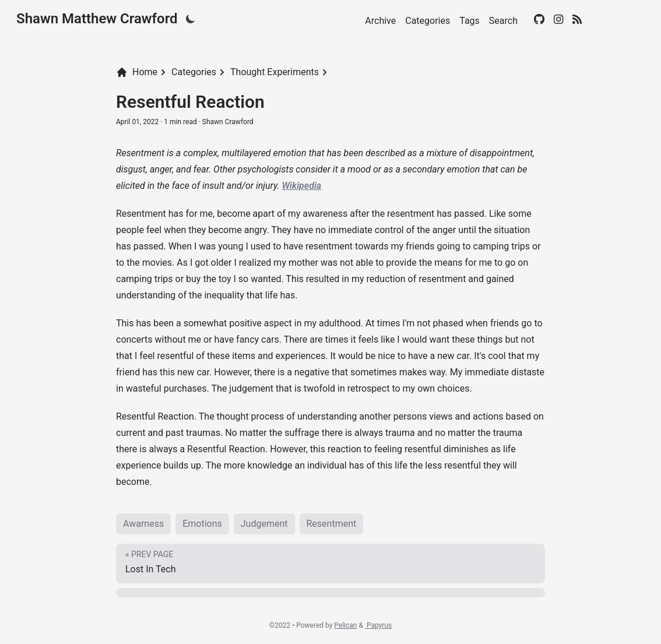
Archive (380, 21)
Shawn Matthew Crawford (97, 19)
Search (503, 21)
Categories (428, 21)
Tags (470, 21)
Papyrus (378, 625)
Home (137, 72)
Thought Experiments (275, 72)
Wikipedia (301, 186)
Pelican (345, 625)
